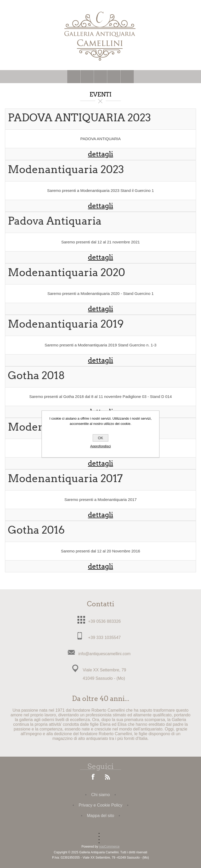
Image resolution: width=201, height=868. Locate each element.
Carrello (114, 77)
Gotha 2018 (36, 376)
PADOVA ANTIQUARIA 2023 (79, 118)
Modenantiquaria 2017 (65, 479)
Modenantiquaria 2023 (66, 170)
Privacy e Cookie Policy (100, 805)
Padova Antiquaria (55, 221)
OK (100, 438)
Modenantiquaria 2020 (66, 273)
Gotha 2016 (36, 530)
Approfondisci (101, 446)
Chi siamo (100, 795)
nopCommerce (109, 847)
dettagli (100, 154)
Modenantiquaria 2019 (66, 324)
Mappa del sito (100, 816)
